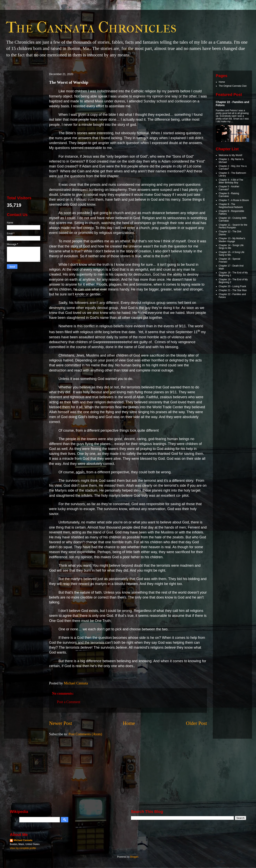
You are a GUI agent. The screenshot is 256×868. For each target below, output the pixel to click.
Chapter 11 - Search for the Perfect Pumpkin (233, 226)
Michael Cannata (23, 840)
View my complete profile (23, 848)
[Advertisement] (24, 132)
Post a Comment (69, 702)
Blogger (134, 857)
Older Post (196, 723)
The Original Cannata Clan (233, 86)
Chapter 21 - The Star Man (233, 290)
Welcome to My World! (230, 155)
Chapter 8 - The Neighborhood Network (231, 206)
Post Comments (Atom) (85, 734)
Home (129, 723)
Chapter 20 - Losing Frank (232, 286)
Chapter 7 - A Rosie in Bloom (234, 200)
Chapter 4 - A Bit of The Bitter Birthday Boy (231, 181)
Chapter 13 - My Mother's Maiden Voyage (232, 240)
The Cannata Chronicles (91, 27)
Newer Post (61, 723)
